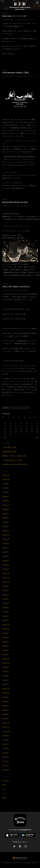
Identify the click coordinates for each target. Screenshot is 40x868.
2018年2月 (6, 714)
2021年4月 (6, 608)
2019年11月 (6, 663)
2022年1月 (6, 569)
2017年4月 (6, 757)
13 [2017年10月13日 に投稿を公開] (26, 426)
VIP (3, 789)
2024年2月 (6, 501)
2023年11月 (6, 505)
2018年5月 (6, 706)
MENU (30, 76)
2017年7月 (6, 744)
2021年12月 (6, 573)
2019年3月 (6, 680)
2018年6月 (6, 702)
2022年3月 (6, 561)
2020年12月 (6, 625)
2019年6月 (6, 676)
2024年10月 (6, 480)
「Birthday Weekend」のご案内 (12, 460)
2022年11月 (6, 539)
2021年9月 (6, 586)
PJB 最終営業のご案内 (9, 452)
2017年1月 (6, 766)
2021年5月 (6, 603)
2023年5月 (6, 518)
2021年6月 (6, 599)
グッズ (30, 20)
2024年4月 (6, 492)
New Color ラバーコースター (15, 16)
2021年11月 (6, 578)
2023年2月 (6, 531)
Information (22, 20)
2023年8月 (6, 509)
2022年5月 (6, 552)
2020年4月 (6, 650)
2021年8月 (6, 590)
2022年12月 (6, 535)
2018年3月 (6, 710)
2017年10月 (6, 731)
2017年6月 (6, 749)
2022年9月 (6, 544)
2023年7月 (6, 514)
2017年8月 (6, 740)
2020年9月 (6, 633)
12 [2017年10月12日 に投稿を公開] (21, 426)
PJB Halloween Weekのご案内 (16, 73)
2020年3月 (6, 655)
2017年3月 (6, 761)
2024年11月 (6, 475)
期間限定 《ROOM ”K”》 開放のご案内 (14, 456)
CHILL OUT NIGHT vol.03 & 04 (16, 287)
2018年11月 (6, 693)
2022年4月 (6, 556)
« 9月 (5, 438)
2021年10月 (6, 582)
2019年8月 (6, 667)
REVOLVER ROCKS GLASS (15, 202)
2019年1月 (6, 685)
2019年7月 (6, 672)
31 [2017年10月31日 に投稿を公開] (10, 435)
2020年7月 (6, 642)
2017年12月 (6, 723)
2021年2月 (6, 616)
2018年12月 (6, 689)
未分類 (4, 798)
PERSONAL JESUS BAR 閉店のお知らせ (15, 464)
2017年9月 (6, 736)
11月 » (37, 438)
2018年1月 (6, 719)
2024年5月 (6, 488)
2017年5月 (6, 753)
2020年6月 (6, 646)
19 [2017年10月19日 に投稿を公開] (21, 429)
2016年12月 (6, 770)
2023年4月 (6, 522)
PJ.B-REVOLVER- (8, 20)
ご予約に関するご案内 (9, 447)
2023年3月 (6, 527)
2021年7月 (6, 595)
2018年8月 (6, 697)
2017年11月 (6, 727)
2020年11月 (6, 629)
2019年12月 (6, 659)
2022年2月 (6, 565)
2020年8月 (6, 637)
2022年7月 (6, 548)
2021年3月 (6, 612)
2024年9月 (6, 484)
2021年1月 (6, 620)
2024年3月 (6, 497)
